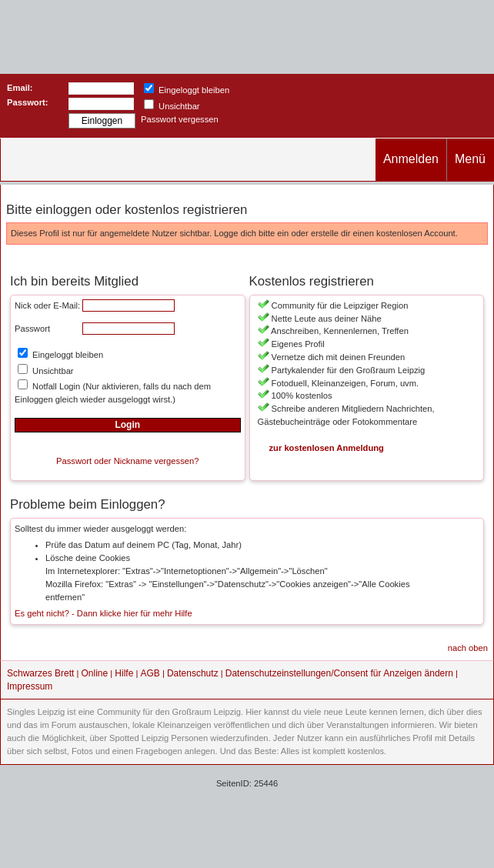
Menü (470, 159)
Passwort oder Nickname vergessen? (127, 461)
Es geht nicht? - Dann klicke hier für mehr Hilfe (103, 613)
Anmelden (411, 159)
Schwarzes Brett (40, 673)
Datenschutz (193, 673)
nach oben (468, 648)
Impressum (30, 686)
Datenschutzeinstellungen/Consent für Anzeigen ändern (339, 673)
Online (95, 673)
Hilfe (124, 673)
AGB (150, 673)
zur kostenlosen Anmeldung (327, 448)
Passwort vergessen (180, 119)
